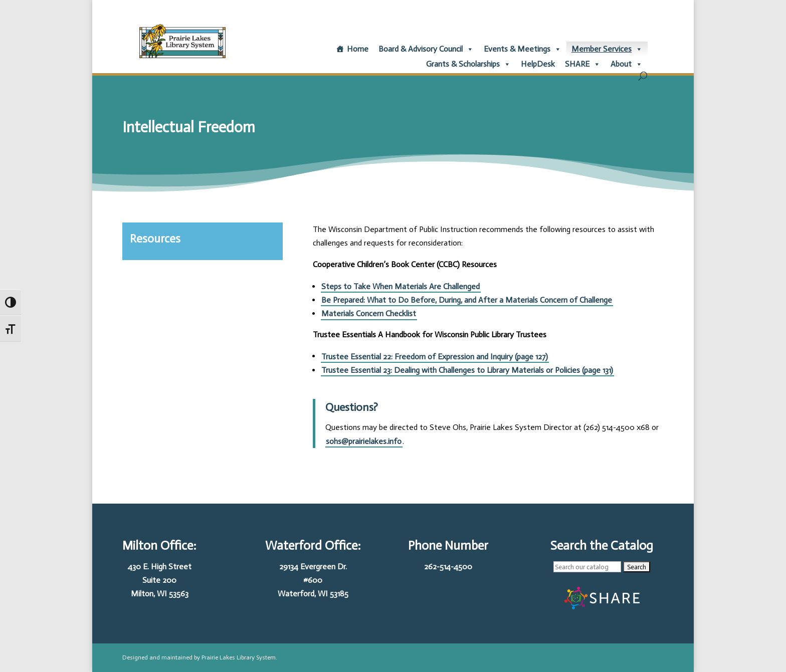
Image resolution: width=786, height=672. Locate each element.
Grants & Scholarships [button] (468, 64)
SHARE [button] (583, 64)
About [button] (627, 64)
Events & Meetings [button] (523, 49)
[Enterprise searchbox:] (587, 567)
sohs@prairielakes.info (364, 441)
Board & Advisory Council (426, 49)
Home (358, 49)
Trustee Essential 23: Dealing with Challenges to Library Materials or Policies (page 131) (467, 370)
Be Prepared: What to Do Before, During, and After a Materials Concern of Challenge (467, 300)
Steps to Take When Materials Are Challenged (401, 286)
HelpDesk (538, 64)
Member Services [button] (607, 49)
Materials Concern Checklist (369, 313)
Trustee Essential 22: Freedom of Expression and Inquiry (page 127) (435, 356)
